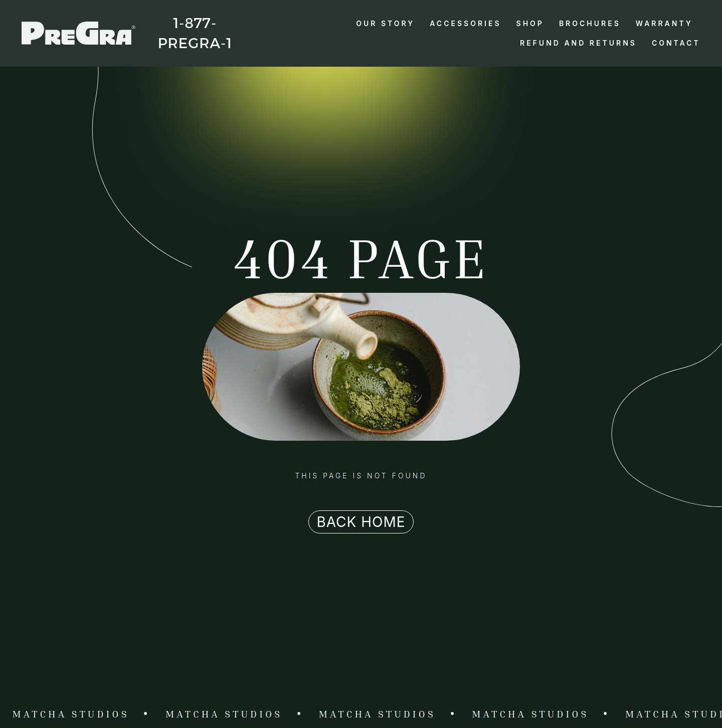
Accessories (465, 23)
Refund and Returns (578, 43)
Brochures (590, 23)
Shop (530, 23)
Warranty (664, 23)
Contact (676, 43)
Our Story (385, 23)
